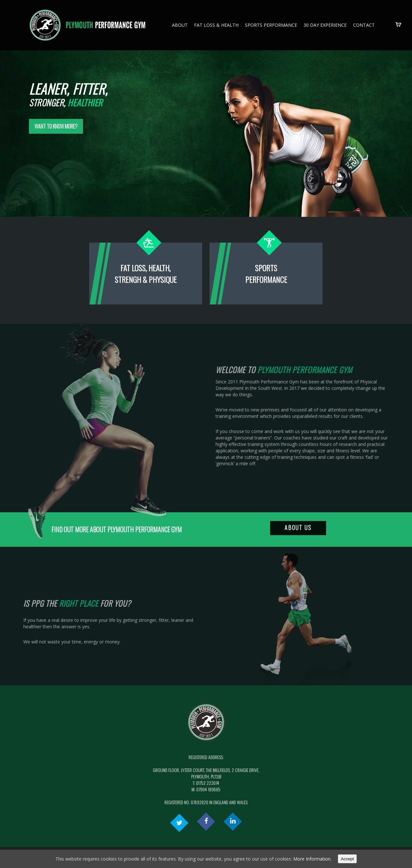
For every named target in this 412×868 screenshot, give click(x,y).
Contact (364, 25)
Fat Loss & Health (216, 25)
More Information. (312, 859)
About (180, 25)
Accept (347, 859)
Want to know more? (56, 148)
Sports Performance (271, 25)
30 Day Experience (325, 25)
